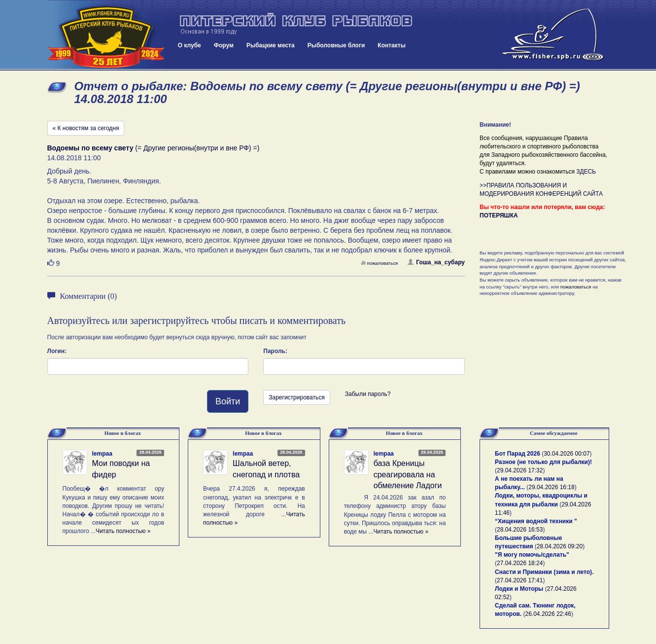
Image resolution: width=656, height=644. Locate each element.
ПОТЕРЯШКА (499, 215)
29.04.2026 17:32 (520, 470)
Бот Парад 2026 (518, 454)
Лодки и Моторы (519, 589)
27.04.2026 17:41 (520, 580)
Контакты (392, 45)
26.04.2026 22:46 (548, 614)
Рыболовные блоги (336, 45)
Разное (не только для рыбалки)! (543, 462)
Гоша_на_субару (436, 262)
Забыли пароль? (368, 394)
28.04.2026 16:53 (520, 530)
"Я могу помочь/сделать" (532, 555)
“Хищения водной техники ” (536, 521)
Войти (228, 401)
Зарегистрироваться (296, 397)
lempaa (102, 454)
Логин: (57, 351)
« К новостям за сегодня (86, 128)
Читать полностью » (123, 531)
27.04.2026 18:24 (520, 563)
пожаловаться (380, 263)
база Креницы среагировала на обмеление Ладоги (408, 475)
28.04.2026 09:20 (560, 546)
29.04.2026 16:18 (551, 487)
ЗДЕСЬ (586, 172)
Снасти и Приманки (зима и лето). (544, 572)
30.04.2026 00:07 (567, 454)
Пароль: (275, 351)
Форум (224, 45)
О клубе (190, 45)
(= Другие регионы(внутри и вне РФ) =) (154, 148)
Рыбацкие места (271, 45)
